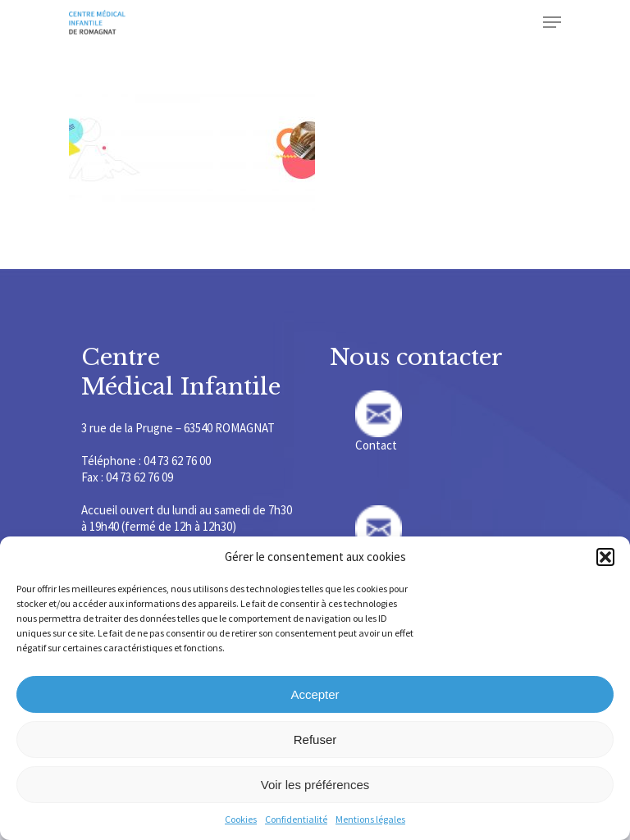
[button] (605, 557)
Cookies (241, 819)
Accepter (315, 694)
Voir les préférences (315, 785)
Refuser (315, 740)
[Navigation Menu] (552, 22)
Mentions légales (370, 819)
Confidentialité (296, 819)
